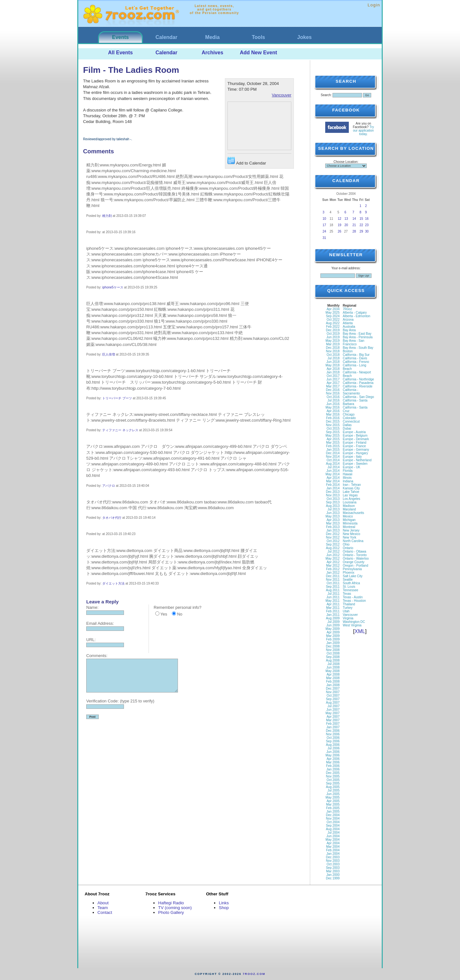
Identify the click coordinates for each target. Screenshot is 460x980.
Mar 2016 (333, 414)
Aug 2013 (333, 506)
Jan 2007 (333, 727)
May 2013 (333, 516)
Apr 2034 (333, 309)
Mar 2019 (333, 344)
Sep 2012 (333, 544)
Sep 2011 (333, 587)
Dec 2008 (333, 646)
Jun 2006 (333, 752)
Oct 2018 (333, 355)
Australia (349, 327)
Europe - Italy (352, 457)
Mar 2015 (333, 443)
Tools (258, 37)
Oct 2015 (333, 429)
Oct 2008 (333, 653)
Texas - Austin (353, 597)
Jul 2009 (333, 622)
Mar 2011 (333, 608)
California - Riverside (358, 386)
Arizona (348, 320)
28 (354, 231)
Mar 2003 (333, 871)
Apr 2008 (333, 674)
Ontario (348, 548)
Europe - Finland (355, 443)
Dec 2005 (333, 773)
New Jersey (351, 530)
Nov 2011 (333, 580)
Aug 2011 (333, 590)
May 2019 (333, 341)
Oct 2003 (333, 864)
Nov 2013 (333, 495)
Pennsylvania (352, 569)
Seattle (348, 580)
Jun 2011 (333, 597)
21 (354, 225)
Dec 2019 (333, 330)
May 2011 (333, 601)
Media (212, 37)
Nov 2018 (333, 351)
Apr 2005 (333, 801)
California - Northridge (358, 379)
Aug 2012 (333, 548)
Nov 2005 (333, 776)
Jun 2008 (333, 667)
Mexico (348, 516)
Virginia (348, 618)
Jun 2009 (333, 625)
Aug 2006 (333, 745)
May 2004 (333, 840)
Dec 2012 (333, 534)
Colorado (349, 418)
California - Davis (355, 358)
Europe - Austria (354, 432)
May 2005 (333, 797)
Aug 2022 (333, 323)
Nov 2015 (333, 425)
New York (349, 537)
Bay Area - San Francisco (353, 342)
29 (361, 231)
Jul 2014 (333, 467)
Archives (212, 53)
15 (361, 219)
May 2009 (333, 629)
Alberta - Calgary (355, 313)
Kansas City (351, 488)
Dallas (347, 425)
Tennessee (350, 590)
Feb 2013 (333, 527)
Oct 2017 (333, 376)
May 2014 (333, 474)
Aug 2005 (333, 787)
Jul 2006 (333, 748)
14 (354, 219)
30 (367, 231)
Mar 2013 (333, 523)
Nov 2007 (333, 692)
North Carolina (353, 541)
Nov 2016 (333, 393)
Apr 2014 (333, 478)
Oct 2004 (333, 822)
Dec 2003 (333, 857)
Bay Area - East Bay (357, 334)
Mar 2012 (333, 566)
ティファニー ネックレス (120, 430)
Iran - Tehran (352, 485)
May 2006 (333, 755)
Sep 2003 (333, 868)
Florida (348, 471)
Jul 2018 (333, 358)
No (180, 614)
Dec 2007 (333, 689)
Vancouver (282, 95)
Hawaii (348, 474)
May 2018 (333, 365)
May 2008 (333, 671)
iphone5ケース (113, 287)
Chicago (349, 414)
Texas (347, 594)
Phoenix (349, 573)
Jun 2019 (333, 337)
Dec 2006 (333, 731)
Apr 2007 (333, 717)
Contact (105, 912)
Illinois (347, 478)
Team (103, 908)
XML (360, 631)
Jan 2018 (333, 372)
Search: (326, 95)
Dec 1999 (333, 878)
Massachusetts (353, 513)
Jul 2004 (333, 833)
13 (346, 219)
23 (367, 225)
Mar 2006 (333, 762)
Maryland (349, 509)
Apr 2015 (333, 439)
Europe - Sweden (355, 464)
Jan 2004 (333, 854)
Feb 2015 (333, 446)
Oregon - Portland (356, 566)
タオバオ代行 (112, 518)
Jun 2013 (333, 513)
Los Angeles (352, 499)
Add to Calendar (247, 161)
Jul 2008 (333, 664)
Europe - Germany (356, 450)
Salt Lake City (353, 576)
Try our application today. (364, 130)
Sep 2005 (333, 783)
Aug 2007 (333, 703)
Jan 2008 (333, 685)
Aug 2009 (333, 618)
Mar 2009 (333, 636)
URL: (91, 640)
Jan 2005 (333, 812)
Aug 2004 (333, 829)
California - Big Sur (356, 355)
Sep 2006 (333, 741)
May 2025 (333, 313)
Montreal (349, 527)
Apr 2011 (333, 604)
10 (324, 219)
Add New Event (258, 53)
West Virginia (352, 625)
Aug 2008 (333, 660)
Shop (224, 908)
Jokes (304, 37)
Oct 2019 (333, 334)
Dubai (347, 429)
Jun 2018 (333, 362)
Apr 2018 (333, 369)
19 (339, 225)
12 (339, 219)
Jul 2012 (333, 551)
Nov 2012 (333, 537)
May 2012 (333, 559)
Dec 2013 (333, 492)
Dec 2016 (333, 390)
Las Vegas (350, 495)
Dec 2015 (333, 421)
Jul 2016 (333, 400)
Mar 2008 (333, 678)
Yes (164, 614)
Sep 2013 (333, 502)
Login (374, 5)
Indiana (348, 481)
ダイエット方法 (113, 583)
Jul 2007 (333, 706)
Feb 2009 (333, 639)
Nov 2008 (333, 650)
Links (224, 903)
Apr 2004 (333, 843)
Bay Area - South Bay (358, 348)
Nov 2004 (333, 819)
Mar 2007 (333, 720)
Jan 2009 (333, 643)
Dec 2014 (333, 453)
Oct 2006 (333, 738)
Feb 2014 (333, 485)
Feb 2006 (333, 766)
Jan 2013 (333, 530)
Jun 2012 (333, 555)
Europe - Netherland (357, 460)
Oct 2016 (333, 397)
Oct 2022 (333, 320)
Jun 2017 (333, 379)
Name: (92, 607)
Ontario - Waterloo (356, 559)
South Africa (351, 583)
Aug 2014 (333, 464)
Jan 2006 (333, 769)
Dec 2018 (333, 348)
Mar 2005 (333, 804)
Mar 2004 (333, 847)
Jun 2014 (333, 471)
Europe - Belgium (355, 436)
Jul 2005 (333, 790)
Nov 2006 (333, 734)
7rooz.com (254, 974)
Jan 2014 (333, 488)
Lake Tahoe (351, 492)
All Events (120, 53)
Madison (349, 506)
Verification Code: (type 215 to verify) (120, 701)
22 (361, 225)
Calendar (166, 37)
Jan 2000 (333, 875)
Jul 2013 (333, 509)
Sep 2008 (333, 657)
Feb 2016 (333, 418)
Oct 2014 (333, 460)
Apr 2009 (333, 632)
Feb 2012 (333, 569)
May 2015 (333, 436)
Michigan (349, 520)
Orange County (354, 562)
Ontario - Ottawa (354, 551)
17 (324, 225)
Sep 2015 (333, 432)
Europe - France (354, 446)
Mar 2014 (333, 481)
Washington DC (354, 622)
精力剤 (107, 216)
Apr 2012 (333, 562)
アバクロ (109, 486)
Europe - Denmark (356, 439)
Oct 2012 (333, 541)
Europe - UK (352, 467)
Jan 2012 (333, 573)
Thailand (349, 604)
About (103, 903)
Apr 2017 (333, 383)
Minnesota (350, 523)
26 (339, 231)
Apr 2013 (333, 520)
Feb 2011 (333, 611)
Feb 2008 (333, 681)
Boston (348, 351)
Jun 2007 (333, 710)
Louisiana (350, 502)
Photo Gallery (171, 912)
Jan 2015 (333, 450)
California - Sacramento (351, 392)
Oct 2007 (333, 696)
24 (324, 231)
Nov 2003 (333, 861)
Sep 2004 (333, 826)
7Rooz (347, 309)
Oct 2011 (333, 583)
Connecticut (351, 421)
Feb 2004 (333, 850)
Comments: (97, 656)
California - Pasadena (358, 383)
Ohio (346, 544)
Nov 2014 (333, 457)
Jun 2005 (333, 794)
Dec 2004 (333, 815)
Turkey (348, 608)
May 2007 (333, 713)
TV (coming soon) (175, 908)
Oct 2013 (333, 499)
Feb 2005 (333, 808)
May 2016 (333, 407)
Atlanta (348, 323)
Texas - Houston (354, 601)
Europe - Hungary (355, 453)
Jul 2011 (333, 594)
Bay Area (349, 330)
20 (346, 225)
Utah (346, 611)
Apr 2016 (333, 411)
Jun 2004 (333, 836)
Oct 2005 (333, 780)
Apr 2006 (333, 759)
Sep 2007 (333, 699)
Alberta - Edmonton (356, 316)
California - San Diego (358, 397)
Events (120, 37)
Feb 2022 (333, 327)
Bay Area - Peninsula (358, 337)
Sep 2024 (333, 316)
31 (324, 238)
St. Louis (349, 587)
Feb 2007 (333, 724)
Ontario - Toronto (355, 555)
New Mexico (351, 534)
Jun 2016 (333, 404)
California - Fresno (356, 362)
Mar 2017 (333, 386)
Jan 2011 (333, 615)
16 (367, 219)
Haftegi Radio (171, 903)
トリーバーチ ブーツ (117, 398)
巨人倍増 (109, 354)
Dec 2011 (333, 576)
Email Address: (100, 623)
